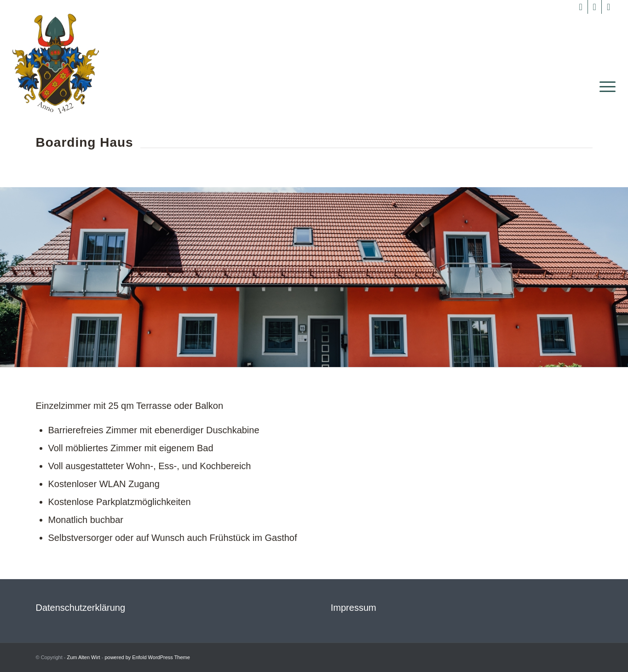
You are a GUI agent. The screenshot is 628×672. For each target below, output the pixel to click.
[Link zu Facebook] (581, 7)
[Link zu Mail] (609, 7)
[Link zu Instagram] (595, 7)
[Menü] (605, 87)
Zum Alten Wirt (84, 657)
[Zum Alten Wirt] (55, 64)
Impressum (354, 608)
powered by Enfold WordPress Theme (147, 657)
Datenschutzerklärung (81, 608)
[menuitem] (605, 87)
